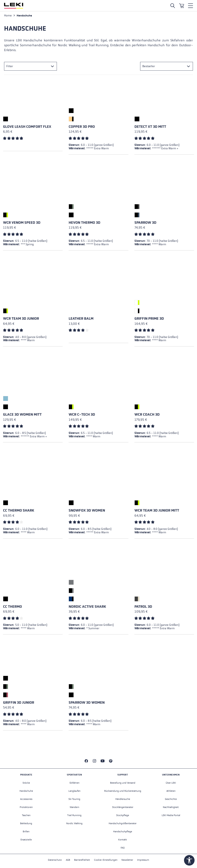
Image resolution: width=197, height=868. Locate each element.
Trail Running (74, 815)
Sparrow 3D (145, 223)
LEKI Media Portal (171, 815)
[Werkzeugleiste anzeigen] (189, 860)
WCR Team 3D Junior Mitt (157, 510)
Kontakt (123, 840)
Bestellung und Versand (123, 783)
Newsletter (127, 860)
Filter (10, 66)
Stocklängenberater (123, 807)
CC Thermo (12, 607)
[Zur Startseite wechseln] (14, 6)
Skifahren (74, 783)
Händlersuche (123, 799)
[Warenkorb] (182, 6)
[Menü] (191, 6)
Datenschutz (55, 860)
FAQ (123, 848)
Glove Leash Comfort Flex (27, 127)
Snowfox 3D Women (87, 510)
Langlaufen (74, 791)
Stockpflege (123, 815)
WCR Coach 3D (147, 415)
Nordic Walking (74, 823)
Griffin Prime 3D (149, 319)
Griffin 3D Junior (19, 703)
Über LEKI (171, 783)
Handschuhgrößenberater (123, 823)
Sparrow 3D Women (87, 703)
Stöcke (26, 783)
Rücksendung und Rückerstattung (123, 791)
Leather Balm (81, 319)
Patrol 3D (143, 607)
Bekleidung (26, 823)
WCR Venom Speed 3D (22, 223)
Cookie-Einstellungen (106, 860)
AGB (68, 860)
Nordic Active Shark (87, 607)
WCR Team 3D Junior (21, 319)
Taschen (26, 815)
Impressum (143, 860)
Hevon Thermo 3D (84, 223)
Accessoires (26, 799)
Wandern (74, 807)
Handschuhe (26, 791)
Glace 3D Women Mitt (22, 415)
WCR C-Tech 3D (82, 415)
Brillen (26, 831)
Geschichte (171, 799)
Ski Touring (74, 799)
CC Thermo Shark (19, 510)
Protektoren (26, 807)
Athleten (171, 791)
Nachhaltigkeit (171, 807)
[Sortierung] (167, 66)
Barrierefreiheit (82, 860)
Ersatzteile (26, 840)
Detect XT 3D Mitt (150, 127)
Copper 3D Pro (82, 127)
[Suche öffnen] (173, 6)
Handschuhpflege (123, 831)
